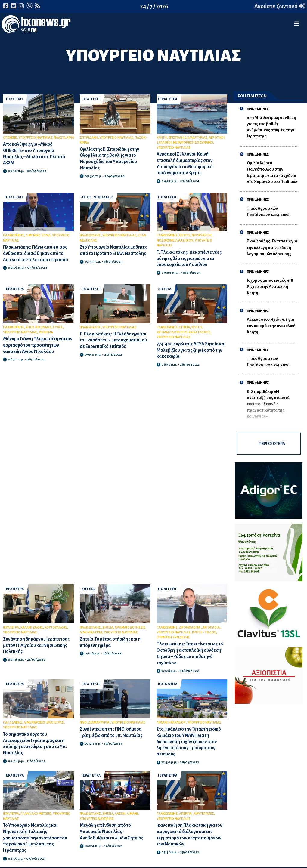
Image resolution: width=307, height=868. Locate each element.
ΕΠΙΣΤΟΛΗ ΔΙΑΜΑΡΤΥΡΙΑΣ (188, 138)
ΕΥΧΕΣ (58, 327)
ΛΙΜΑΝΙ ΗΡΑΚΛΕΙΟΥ (171, 723)
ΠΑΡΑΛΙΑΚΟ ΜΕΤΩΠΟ (36, 814)
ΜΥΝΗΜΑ (46, 332)
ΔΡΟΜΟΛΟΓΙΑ (190, 627)
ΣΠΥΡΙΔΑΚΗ (89, 138)
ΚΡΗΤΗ (162, 138)
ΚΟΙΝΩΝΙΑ (168, 684)
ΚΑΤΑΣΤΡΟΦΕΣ (200, 332)
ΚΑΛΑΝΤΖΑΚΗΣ (32, 627)
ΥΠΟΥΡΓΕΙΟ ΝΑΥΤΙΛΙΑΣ (35, 138)
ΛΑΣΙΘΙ (120, 814)
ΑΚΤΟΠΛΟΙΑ (211, 627)
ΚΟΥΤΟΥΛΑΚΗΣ (56, 627)
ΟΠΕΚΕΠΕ (10, 138)
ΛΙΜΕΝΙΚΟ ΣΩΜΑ (38, 235)
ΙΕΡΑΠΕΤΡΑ (168, 99)
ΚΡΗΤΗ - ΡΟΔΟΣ (204, 632)
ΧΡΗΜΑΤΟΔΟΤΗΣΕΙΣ (172, 332)
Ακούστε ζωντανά (280, 6)
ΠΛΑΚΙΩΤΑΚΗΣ (14, 235)
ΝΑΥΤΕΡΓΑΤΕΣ (204, 814)
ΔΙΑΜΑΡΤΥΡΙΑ (99, 723)
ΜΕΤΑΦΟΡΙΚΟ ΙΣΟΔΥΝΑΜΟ (193, 142)
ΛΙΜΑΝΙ (132, 814)
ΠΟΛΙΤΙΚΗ (14, 99)
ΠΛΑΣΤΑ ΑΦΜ (64, 138)
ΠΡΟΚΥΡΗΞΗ (202, 235)
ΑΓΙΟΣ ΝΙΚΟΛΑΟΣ (97, 197)
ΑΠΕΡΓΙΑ (186, 814)
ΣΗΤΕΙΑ (165, 289)
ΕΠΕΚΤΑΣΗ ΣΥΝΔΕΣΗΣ (173, 637)
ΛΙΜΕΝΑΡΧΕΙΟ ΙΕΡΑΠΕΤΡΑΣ (44, 723)
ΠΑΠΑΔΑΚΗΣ (13, 723)
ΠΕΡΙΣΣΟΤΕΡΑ (272, 444)
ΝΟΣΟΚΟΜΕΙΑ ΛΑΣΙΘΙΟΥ (175, 241)
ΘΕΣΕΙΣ (185, 235)
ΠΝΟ (83, 723)
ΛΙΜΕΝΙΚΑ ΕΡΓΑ (91, 632)
